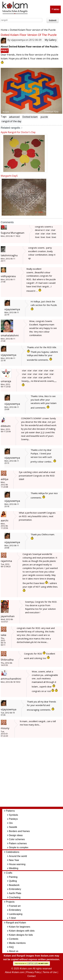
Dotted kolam (30, 117)
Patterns (10, 811)
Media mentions (17, 943)
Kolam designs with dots (22, 931)
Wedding (14, 868)
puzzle (44, 117)
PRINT (5, 51)
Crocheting (15, 897)
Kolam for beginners (20, 927)
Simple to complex (19, 847)
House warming (17, 864)
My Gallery (51, 40)
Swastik (13, 827)
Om (11, 823)
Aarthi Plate (15, 893)
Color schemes (17, 839)
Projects (10, 902)
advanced (14, 117)
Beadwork (14, 885)
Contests (14, 939)
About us (14, 951)
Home (4, 30)
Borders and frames (19, 831)
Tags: (4, 117)
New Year (14, 860)
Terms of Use (50, 972)
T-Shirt (12, 918)
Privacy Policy (34, 972)
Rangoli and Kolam (16, 923)
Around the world (18, 856)
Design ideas (16, 835)
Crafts (9, 873)
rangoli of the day (11, 121)
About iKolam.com (15, 972)
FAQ (11, 947)
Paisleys (13, 819)
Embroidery (15, 889)
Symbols (13, 815)
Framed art (15, 906)
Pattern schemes (18, 843)
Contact (31, 976)
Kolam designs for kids (21, 935)
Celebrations (13, 852)
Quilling (13, 881)
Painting (13, 877)
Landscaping (16, 914)
